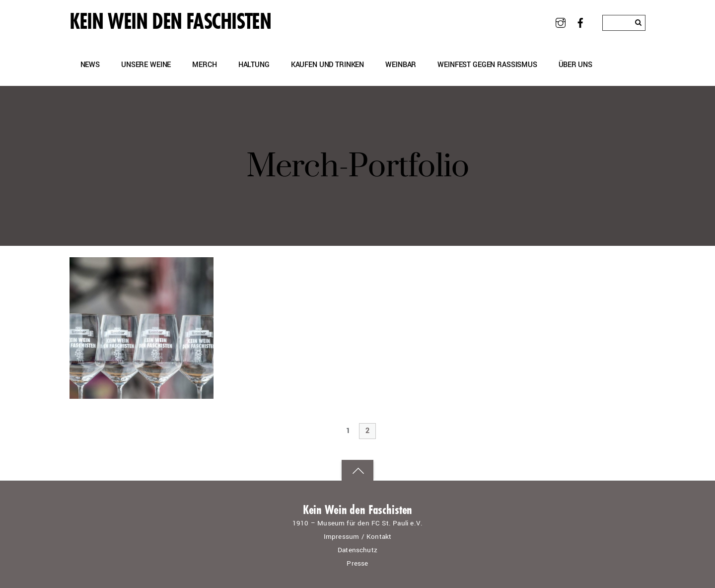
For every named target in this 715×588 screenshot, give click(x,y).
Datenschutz (357, 550)
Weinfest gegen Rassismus (487, 65)
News (90, 65)
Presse (357, 563)
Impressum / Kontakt (358, 537)
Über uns (575, 65)
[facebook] (581, 22)
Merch (204, 65)
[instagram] (560, 22)
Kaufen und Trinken (327, 65)
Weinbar (401, 65)
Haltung (254, 65)
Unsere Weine (146, 65)
